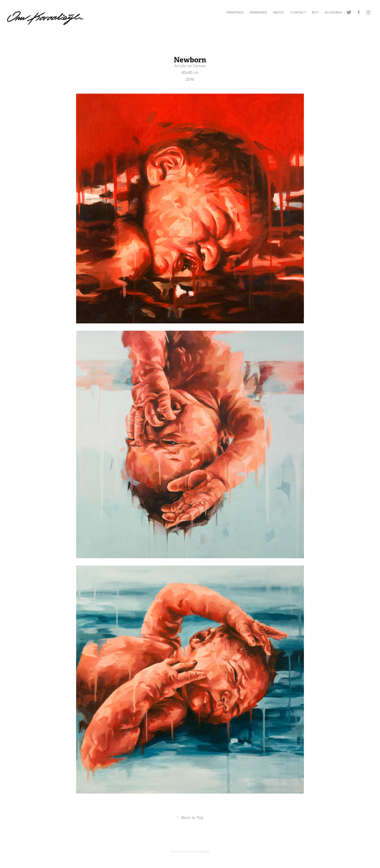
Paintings (235, 12)
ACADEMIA (333, 12)
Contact (298, 12)
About (279, 12)
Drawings (258, 12)
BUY (315, 12)
